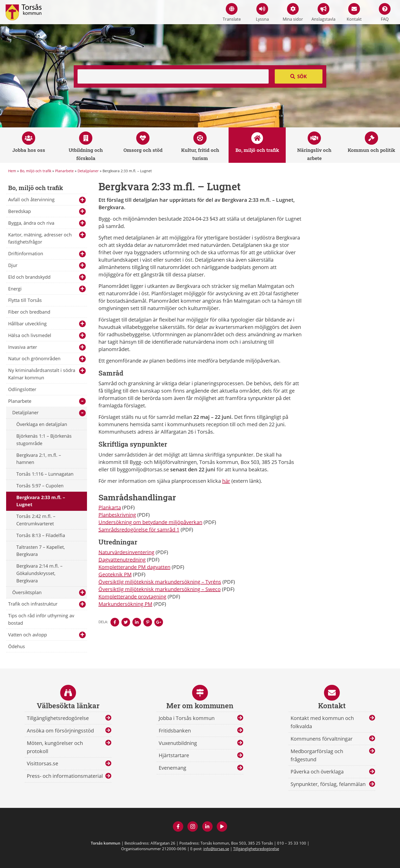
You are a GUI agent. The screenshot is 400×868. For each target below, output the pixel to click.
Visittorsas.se (42, 763)
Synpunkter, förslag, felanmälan (328, 784)
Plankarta (110, 507)
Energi (47, 289)
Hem (12, 171)
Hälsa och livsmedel (47, 336)
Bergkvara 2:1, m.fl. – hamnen (39, 459)
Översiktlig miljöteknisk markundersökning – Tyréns (160, 582)
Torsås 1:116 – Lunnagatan (45, 474)
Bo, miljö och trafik (36, 171)
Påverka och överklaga (317, 772)
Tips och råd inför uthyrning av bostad (41, 619)
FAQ (385, 12)
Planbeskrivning (117, 515)
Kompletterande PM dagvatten (134, 567)
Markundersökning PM (125, 604)
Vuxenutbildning (178, 743)
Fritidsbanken (175, 731)
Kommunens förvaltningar (322, 739)
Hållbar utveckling (47, 324)
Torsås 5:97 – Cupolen (40, 486)
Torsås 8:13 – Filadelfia (41, 535)
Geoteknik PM (115, 574)
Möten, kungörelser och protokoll (55, 747)
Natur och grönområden (47, 359)
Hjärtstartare (174, 755)
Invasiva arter (47, 347)
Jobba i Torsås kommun (187, 718)
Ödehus (17, 646)
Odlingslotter (22, 389)
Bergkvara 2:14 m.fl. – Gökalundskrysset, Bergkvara (39, 573)
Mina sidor (293, 12)
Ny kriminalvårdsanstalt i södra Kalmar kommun (47, 374)
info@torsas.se (216, 849)
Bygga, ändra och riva (47, 223)
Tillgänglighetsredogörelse (58, 718)
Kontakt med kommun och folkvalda (322, 722)
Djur (47, 266)
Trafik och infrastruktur (47, 604)
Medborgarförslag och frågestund (317, 755)
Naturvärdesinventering (126, 552)
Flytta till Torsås (25, 300)
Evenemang (172, 768)
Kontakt (354, 12)
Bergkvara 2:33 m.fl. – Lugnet (41, 501)
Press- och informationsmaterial (65, 776)
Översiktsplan (49, 593)
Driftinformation (47, 254)
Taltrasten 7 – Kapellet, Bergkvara (41, 551)
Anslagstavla (323, 12)
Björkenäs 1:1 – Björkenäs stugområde (44, 440)
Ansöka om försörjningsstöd (60, 731)
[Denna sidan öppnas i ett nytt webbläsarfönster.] (115, 622)
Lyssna (262, 12)
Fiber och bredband (29, 312)
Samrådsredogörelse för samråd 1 (139, 530)
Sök (302, 76)
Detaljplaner (88, 171)
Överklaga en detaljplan (42, 424)
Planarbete (64, 171)
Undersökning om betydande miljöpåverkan (150, 522)
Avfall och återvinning (47, 200)
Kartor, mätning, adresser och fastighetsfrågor (47, 238)
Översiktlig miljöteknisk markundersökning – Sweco (160, 589)
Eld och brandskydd (47, 277)
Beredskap (47, 212)
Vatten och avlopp (47, 635)
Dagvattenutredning (122, 560)
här (226, 481)
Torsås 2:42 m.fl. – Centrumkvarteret (36, 520)
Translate (232, 12)
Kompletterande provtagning (132, 597)
